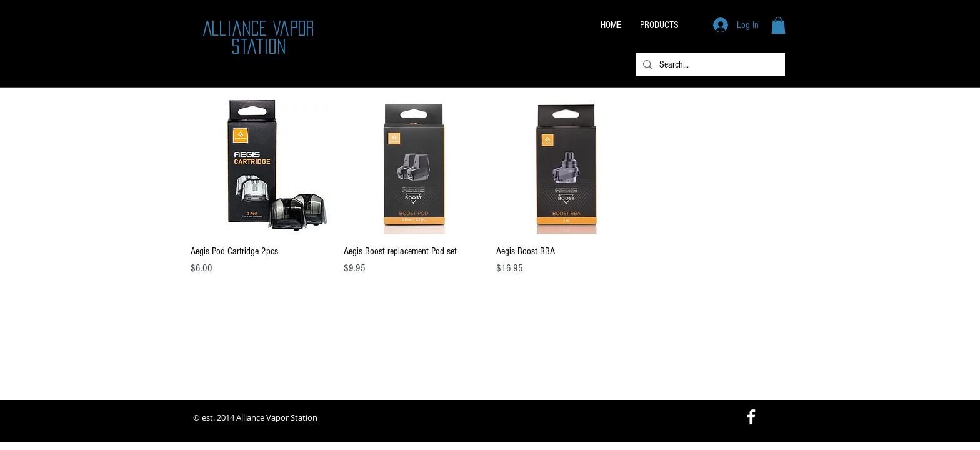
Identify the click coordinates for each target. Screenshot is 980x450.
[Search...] (709, 64)
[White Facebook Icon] (751, 417)
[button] (778, 25)
